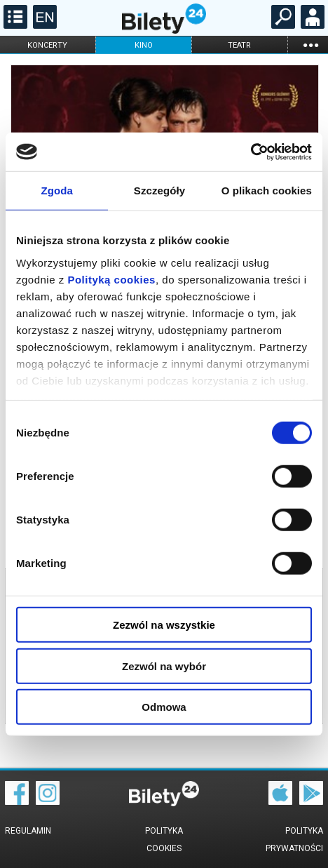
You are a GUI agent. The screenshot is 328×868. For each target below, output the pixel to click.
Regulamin (28, 831)
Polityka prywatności (294, 840)
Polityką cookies (111, 279)
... (310, 45)
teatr (239, 45)
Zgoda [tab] (57, 191)
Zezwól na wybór (164, 666)
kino (144, 45)
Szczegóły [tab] (159, 191)
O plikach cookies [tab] (267, 191)
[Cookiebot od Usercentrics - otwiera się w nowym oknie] (251, 152)
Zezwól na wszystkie (164, 625)
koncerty (47, 45)
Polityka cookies (164, 840)
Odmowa (164, 707)
